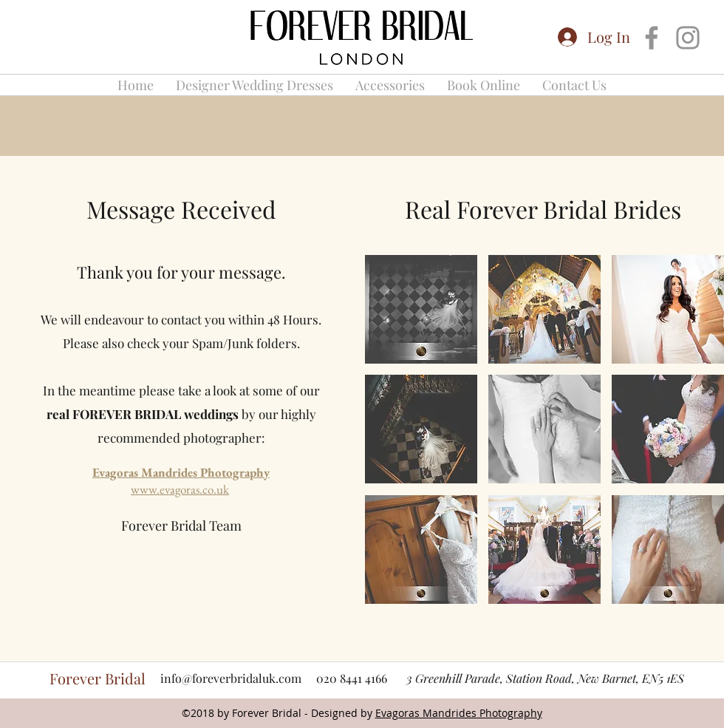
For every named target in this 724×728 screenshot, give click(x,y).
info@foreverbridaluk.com (231, 678)
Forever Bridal (98, 678)
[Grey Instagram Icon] (688, 38)
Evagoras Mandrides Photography (181, 472)
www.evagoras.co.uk (180, 489)
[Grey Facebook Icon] (652, 38)
